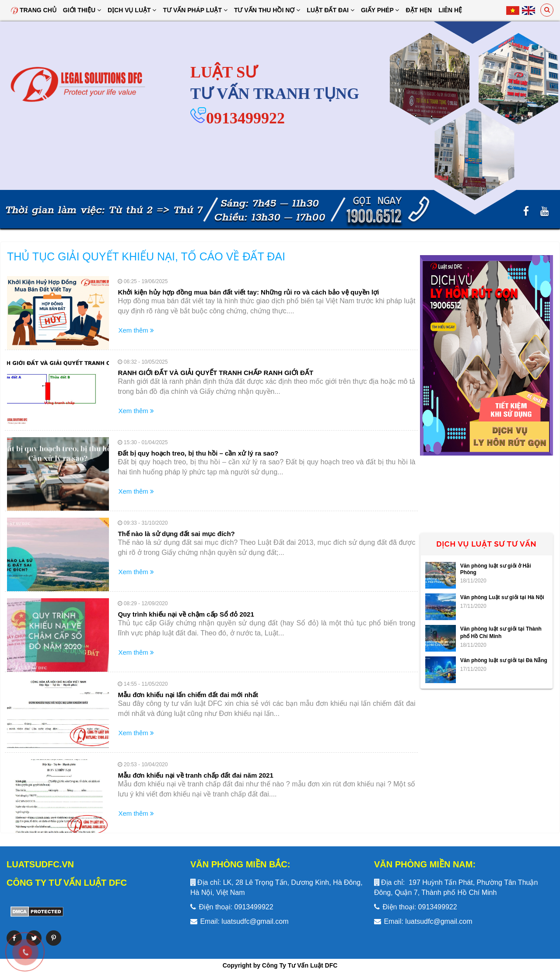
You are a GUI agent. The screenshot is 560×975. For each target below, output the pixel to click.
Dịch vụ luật (132, 10)
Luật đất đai (331, 10)
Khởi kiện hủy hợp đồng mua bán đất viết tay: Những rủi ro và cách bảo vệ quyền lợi (248, 292)
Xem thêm (136, 330)
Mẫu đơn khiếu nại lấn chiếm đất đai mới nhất (188, 695)
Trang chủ (34, 10)
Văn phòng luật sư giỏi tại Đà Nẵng (504, 660)
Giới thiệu (82, 10)
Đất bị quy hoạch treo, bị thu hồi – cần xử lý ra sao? (198, 453)
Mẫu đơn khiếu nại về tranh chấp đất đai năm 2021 (195, 775)
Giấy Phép (380, 10)
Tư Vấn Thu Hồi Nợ (267, 10)
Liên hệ (450, 10)
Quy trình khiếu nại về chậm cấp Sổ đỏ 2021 (186, 614)
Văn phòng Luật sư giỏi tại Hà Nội (502, 597)
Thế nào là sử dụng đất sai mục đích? (176, 534)
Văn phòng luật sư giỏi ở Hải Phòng (496, 569)
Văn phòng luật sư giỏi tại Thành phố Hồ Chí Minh (501, 633)
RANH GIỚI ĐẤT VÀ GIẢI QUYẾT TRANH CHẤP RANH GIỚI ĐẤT (215, 373)
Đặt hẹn (419, 10)
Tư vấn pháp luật (195, 10)
